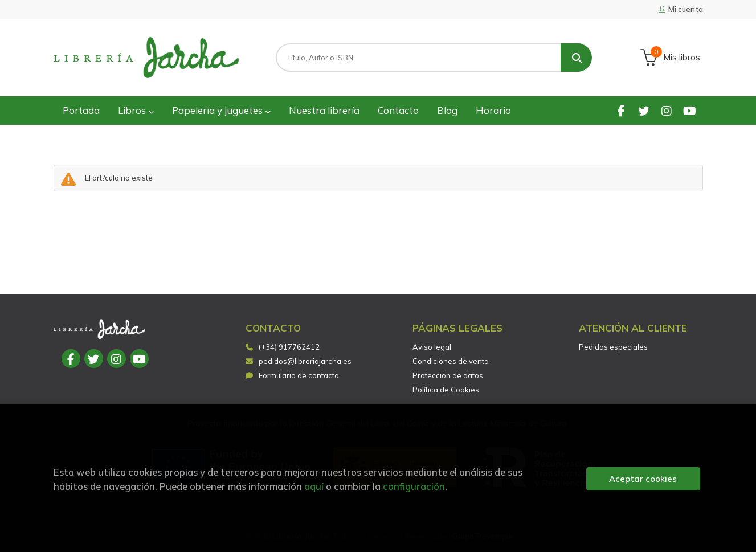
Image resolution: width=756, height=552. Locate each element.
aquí (314, 486)
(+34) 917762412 (289, 347)
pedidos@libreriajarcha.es (299, 361)
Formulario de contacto (292, 375)
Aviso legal (432, 347)
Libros (136, 110)
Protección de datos (448, 375)
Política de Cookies (446, 390)
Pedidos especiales (613, 347)
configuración (414, 486)
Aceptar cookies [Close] (643, 479)
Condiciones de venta (451, 361)
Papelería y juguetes (221, 110)
